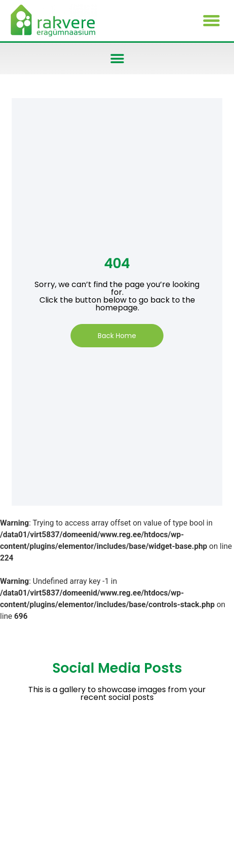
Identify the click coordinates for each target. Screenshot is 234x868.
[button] (211, 21)
